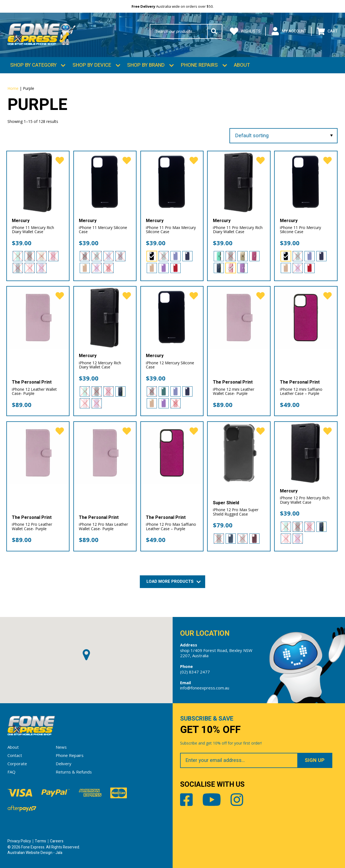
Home (13, 88)
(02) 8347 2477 (195, 672)
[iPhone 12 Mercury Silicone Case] (172, 318)
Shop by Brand (146, 65)
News (61, 747)
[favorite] (60, 161)
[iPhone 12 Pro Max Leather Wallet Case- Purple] (105, 453)
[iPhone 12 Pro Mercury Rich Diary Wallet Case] (306, 453)
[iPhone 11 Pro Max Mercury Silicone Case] (172, 182)
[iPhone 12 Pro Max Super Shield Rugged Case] (239, 453)
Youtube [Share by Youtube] (212, 800)
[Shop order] (283, 136)
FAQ (11, 772)
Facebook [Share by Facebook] (186, 800)
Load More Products (173, 582)
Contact (15, 755)
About (242, 65)
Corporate (17, 764)
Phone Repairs (199, 65)
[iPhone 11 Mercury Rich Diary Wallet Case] (38, 182)
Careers (57, 841)
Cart (327, 31)
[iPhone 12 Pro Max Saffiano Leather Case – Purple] (172, 453)
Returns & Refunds (74, 772)
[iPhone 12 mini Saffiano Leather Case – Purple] (306, 318)
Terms (40, 841)
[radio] (18, 256)
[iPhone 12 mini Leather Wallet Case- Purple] (239, 318)
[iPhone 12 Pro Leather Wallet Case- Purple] (38, 453)
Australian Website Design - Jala (35, 853)
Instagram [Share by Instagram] (237, 800)
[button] (86, 655)
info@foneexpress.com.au (205, 688)
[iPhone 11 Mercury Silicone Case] (105, 182)
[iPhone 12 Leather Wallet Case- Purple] (38, 318)
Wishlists (245, 31)
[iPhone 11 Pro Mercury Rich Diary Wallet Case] (239, 182)
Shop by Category (33, 65)
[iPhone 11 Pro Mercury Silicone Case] (306, 182)
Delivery (64, 764)
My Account (289, 31)
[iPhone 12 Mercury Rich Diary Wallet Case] (105, 318)
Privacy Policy (19, 841)
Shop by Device (92, 65)
